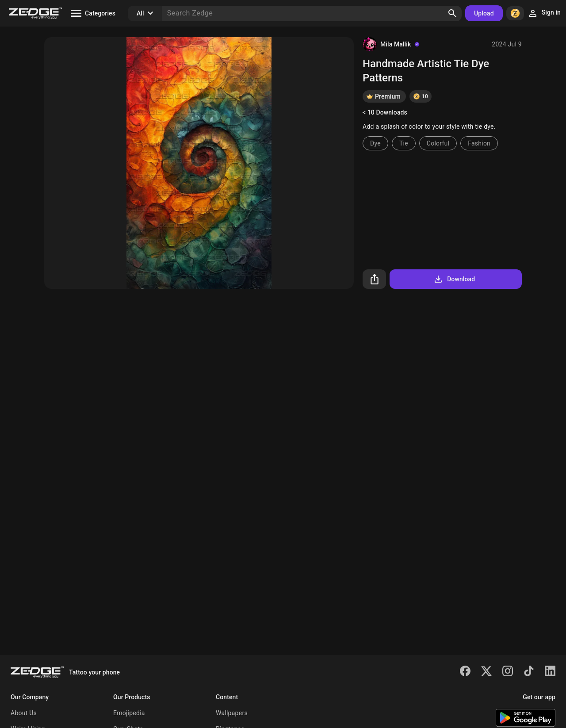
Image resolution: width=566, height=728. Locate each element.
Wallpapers (232, 713)
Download (454, 279)
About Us (24, 713)
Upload (484, 13)
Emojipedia (129, 713)
